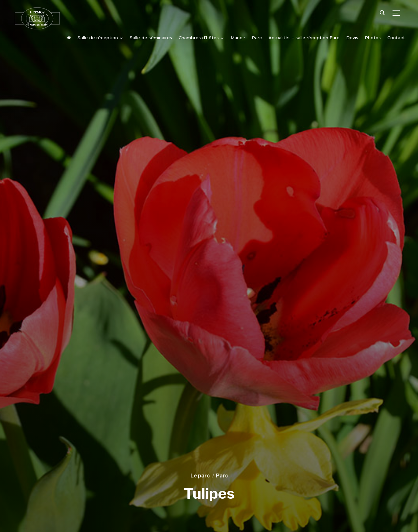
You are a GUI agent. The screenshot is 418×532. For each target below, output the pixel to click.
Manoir (238, 38)
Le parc (200, 476)
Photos (373, 38)
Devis (352, 38)
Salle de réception (98, 38)
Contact (396, 38)
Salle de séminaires (151, 38)
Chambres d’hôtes (199, 38)
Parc (257, 38)
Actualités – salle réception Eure (304, 38)
